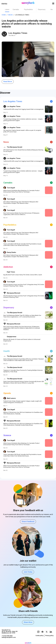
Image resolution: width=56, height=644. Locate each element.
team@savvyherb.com (9, 637)
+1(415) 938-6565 (7, 636)
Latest (7, 9)
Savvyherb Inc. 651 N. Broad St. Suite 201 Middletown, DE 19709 (10, 631)
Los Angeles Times (22, 15)
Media (10, 15)
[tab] (7, 9)
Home (4, 15)
